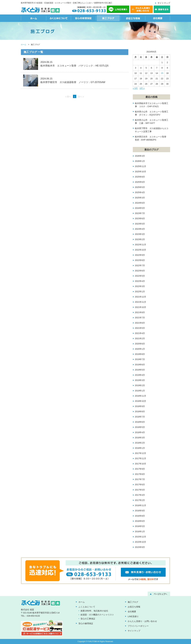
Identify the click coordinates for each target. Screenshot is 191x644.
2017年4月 (140, 495)
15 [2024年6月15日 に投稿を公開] (162, 73)
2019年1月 (140, 391)
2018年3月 (140, 438)
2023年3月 (140, 234)
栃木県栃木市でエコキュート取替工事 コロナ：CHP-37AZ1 (152, 105)
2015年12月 (140, 537)
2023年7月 (140, 213)
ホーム (34, 18)
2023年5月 (140, 224)
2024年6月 (140, 203)
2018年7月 (140, 417)
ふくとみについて (59, 18)
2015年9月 (140, 547)
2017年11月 (140, 458)
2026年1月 (140, 161)
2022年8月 (140, 260)
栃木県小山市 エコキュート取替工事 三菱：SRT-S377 (152, 122)
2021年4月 (140, 333)
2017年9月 (140, 469)
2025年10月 (140, 172)
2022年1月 (140, 292)
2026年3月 (140, 156)
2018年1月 (140, 448)
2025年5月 (140, 187)
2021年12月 (140, 297)
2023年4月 (140, 229)
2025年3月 (140, 198)
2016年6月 (140, 521)
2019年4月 (140, 375)
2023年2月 (140, 239)
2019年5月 (140, 370)
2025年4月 (140, 192)
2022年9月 (140, 255)
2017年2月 (140, 500)
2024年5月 (140, 208)
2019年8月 (140, 354)
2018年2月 (140, 443)
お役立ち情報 (133, 18)
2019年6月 (140, 365)
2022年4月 (140, 281)
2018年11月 (140, 396)
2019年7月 (140, 359)
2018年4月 (140, 432)
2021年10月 (140, 307)
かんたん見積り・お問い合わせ (142, 621)
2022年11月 (140, 245)
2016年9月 (140, 511)
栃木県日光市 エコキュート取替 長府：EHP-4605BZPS (152, 138)
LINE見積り (133, 616)
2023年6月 (140, 218)
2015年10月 (140, 542)
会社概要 (158, 18)
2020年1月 (140, 349)
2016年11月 (140, 505)
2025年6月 (140, 182)
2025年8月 (140, 177)
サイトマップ (164, 3)
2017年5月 (140, 490)
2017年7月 (140, 479)
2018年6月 (140, 422)
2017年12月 (140, 453)
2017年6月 (140, 485)
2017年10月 (140, 464)
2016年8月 (140, 516)
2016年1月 (140, 531)
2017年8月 (140, 474)
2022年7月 (140, 265)
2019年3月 (140, 380)
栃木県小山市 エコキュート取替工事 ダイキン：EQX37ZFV (152, 113)
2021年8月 (140, 312)
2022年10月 (140, 250)
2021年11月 (140, 302)
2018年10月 (140, 401)
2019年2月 (140, 385)
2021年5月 (140, 328)
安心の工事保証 (88, 619)
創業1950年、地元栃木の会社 (94, 611)
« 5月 (135, 88)
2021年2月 (140, 338)
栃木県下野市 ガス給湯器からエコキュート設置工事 (152, 130)
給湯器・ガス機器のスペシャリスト (97, 615)
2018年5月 (140, 427)
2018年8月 (140, 411)
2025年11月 (140, 166)
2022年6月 (140, 271)
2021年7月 (140, 318)
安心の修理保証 (83, 18)
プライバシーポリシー (138, 626)
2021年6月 (140, 323)
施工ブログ (108, 18)
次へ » (81, 97)
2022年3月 (140, 286)
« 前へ (68, 97)
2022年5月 (140, 276)
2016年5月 (140, 526)
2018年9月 (140, 406)
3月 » (142, 88)
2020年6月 (140, 344)
